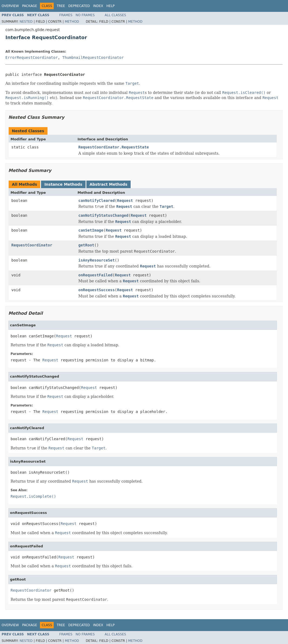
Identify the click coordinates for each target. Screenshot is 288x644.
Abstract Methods (109, 184)
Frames (66, 15)
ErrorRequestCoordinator (32, 57)
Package (30, 6)
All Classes (115, 15)
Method (72, 22)
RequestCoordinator (32, 245)
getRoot (86, 245)
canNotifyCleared (96, 201)
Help (111, 6)
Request (125, 201)
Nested (26, 22)
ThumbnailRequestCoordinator (93, 57)
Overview (10, 6)
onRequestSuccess (96, 290)
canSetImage (91, 230)
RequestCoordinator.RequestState (113, 147)
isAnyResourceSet (96, 260)
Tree (61, 6)
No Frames (85, 15)
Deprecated (79, 6)
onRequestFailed (95, 275)
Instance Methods (63, 184)
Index (98, 6)
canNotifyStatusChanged (103, 215)
